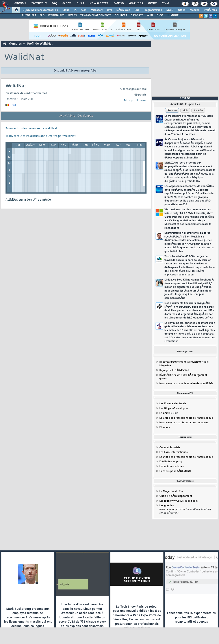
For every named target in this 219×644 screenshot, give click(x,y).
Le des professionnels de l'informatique (186, 418)
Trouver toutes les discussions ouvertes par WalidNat (41, 136)
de (176, 496)
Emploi (119, 4)
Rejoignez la (174, 370)
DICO (160, 15)
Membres (15, 44)
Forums (20, 4)
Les (173, 404)
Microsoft (97, 10)
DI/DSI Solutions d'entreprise (40, 10)
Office (182, 10)
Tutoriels (39, 4)
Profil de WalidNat (40, 44)
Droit (152, 4)
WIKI (150, 15)
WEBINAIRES (56, 15)
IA (75, 10)
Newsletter (99, 4)
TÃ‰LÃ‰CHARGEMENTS (96, 15)
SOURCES (121, 15)
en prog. (171, 462)
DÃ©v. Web (123, 10)
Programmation (153, 10)
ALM (84, 10)
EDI (137, 10)
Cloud (66, 10)
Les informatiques (174, 409)
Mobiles (195, 10)
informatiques (172, 467)
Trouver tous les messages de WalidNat (31, 129)
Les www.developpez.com (178, 501)
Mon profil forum (135, 101)
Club (165, 4)
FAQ (54, 4)
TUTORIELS (29, 15)
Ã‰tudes (136, 4)
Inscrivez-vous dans (186, 384)
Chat (80, 4)
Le (164, 413)
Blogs (67, 4)
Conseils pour (175, 471)
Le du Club (172, 491)
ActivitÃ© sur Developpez (76, 116)
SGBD (170, 10)
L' (165, 427)
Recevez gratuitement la (181, 362)
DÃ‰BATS (137, 15)
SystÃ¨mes (210, 10)
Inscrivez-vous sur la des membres (184, 423)
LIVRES (72, 15)
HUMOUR (173, 15)
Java (109, 10)
